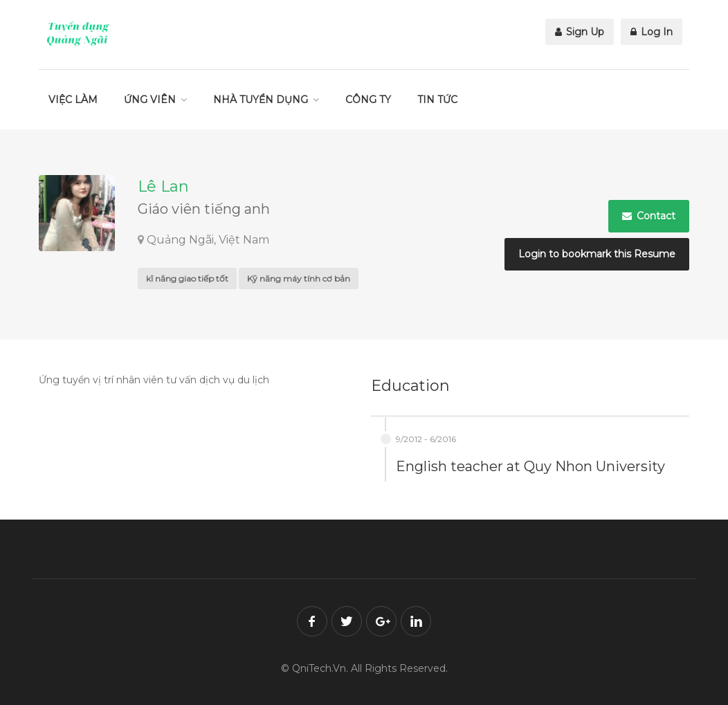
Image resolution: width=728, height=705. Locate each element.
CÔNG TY (368, 100)
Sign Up (580, 32)
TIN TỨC (437, 100)
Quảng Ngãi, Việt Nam (208, 240)
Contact (649, 216)
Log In (652, 32)
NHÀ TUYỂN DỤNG (261, 100)
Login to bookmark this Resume (597, 254)
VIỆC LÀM (73, 100)
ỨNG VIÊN (150, 100)
